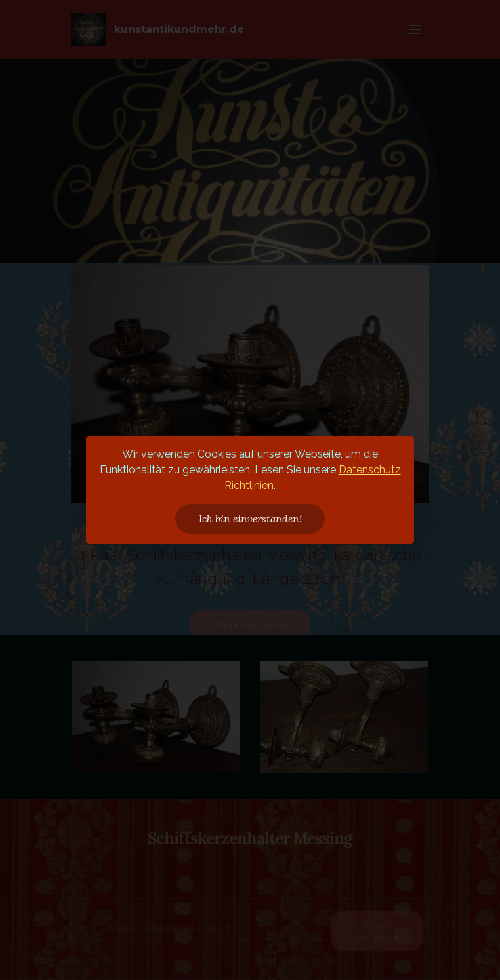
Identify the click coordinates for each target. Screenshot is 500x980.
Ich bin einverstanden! (250, 519)
